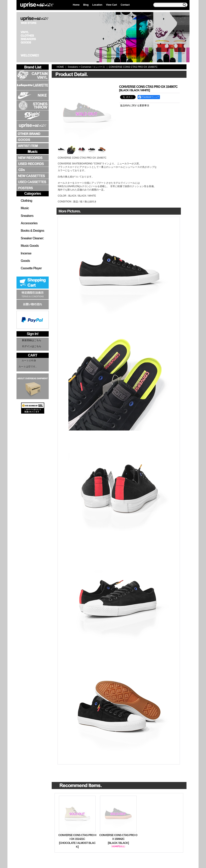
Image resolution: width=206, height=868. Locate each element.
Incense (26, 253)
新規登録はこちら (32, 340)
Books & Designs (32, 231)
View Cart (111, 5)
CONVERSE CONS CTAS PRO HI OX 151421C (77, 841)
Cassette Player (31, 268)
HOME (60, 67)
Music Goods (30, 246)
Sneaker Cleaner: (32, 238)
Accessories (29, 223)
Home (76, 5)
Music (25, 208)
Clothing (26, 201)
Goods (25, 261)
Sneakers (27, 216)
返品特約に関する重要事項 (135, 106)
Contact (125, 5)
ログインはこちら (32, 346)
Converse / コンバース (93, 67)
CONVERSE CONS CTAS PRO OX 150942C (118, 839)
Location (97, 5)
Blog (86, 5)
